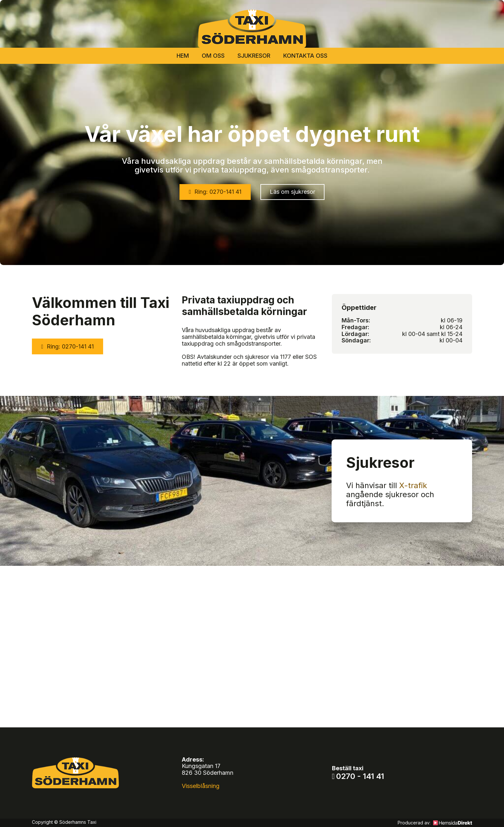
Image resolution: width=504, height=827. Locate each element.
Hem (183, 56)
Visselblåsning (201, 786)
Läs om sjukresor (292, 192)
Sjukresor (254, 56)
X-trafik (413, 485)
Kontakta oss (305, 56)
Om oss (213, 56)
